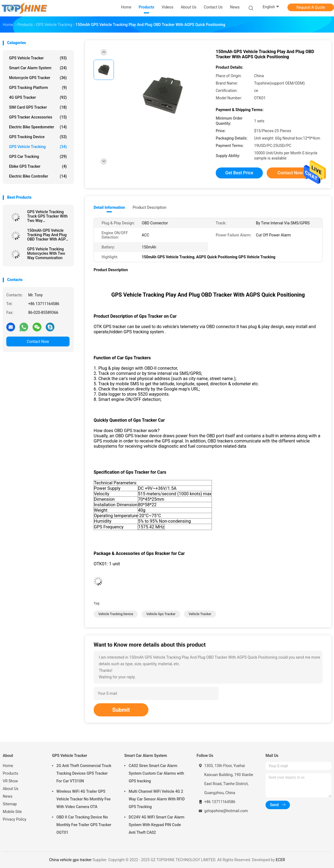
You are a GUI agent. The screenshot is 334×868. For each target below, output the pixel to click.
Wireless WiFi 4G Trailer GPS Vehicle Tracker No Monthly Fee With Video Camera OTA (83, 799)
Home (8, 766)
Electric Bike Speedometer (38, 127)
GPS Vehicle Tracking (38, 147)
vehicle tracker (200, 614)
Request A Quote (311, 7)
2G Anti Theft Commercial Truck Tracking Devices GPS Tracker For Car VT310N (84, 773)
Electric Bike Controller (38, 176)
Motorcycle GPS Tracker (38, 78)
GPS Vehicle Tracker (38, 58)
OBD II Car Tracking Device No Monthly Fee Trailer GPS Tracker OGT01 (84, 825)
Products (10, 773)
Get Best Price (239, 173)
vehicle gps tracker (161, 614)
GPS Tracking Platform (38, 88)
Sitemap (10, 804)
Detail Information (109, 207)
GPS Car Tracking (38, 157)
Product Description (149, 207)
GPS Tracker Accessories (38, 117)
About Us (11, 789)
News (8, 796)
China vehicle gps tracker (70, 860)
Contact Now (38, 342)
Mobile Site (12, 812)
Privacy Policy (15, 819)
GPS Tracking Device (38, 137)
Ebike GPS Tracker (38, 166)
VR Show (10, 781)
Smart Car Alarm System (38, 68)
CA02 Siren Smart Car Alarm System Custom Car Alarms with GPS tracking (156, 773)
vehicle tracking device (116, 614)
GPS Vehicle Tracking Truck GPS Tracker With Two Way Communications (47, 216)
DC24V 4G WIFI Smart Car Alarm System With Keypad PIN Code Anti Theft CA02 (156, 825)
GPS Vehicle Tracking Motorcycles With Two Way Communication (46, 253)
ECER (280, 860)
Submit (121, 710)
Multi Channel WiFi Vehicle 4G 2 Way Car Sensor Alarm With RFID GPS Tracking (157, 799)
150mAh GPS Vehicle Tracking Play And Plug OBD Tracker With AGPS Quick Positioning (47, 235)
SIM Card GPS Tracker (38, 107)
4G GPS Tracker (38, 97)
